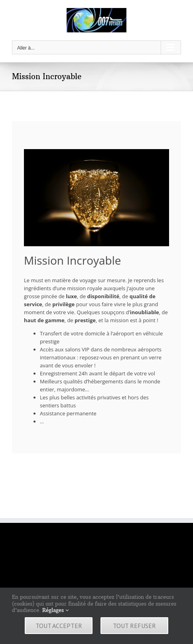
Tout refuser (134, 626)
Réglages (55, 610)
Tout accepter (59, 626)
